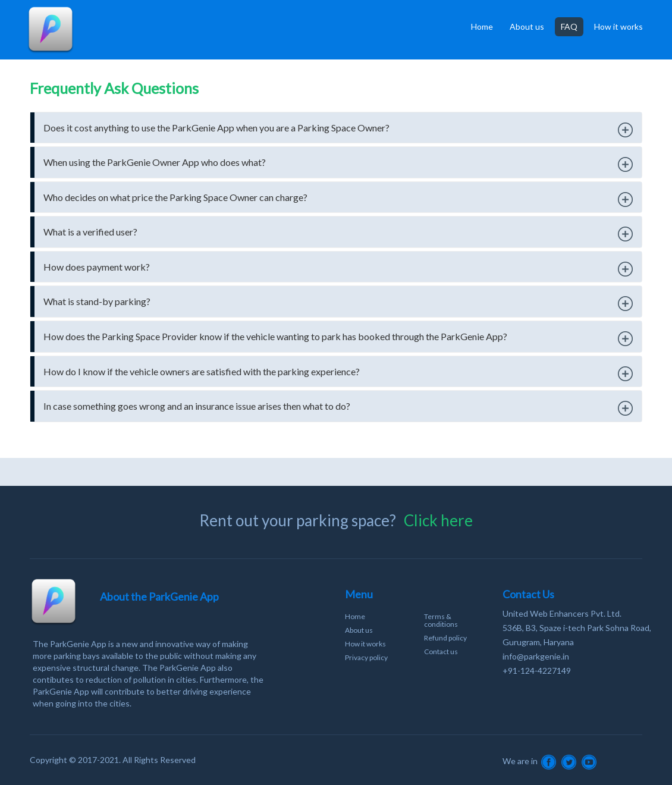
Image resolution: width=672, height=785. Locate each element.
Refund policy (445, 638)
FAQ (569, 26)
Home (482, 26)
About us (527, 26)
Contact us (441, 651)
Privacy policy (366, 657)
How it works (618, 26)
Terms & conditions (441, 620)
